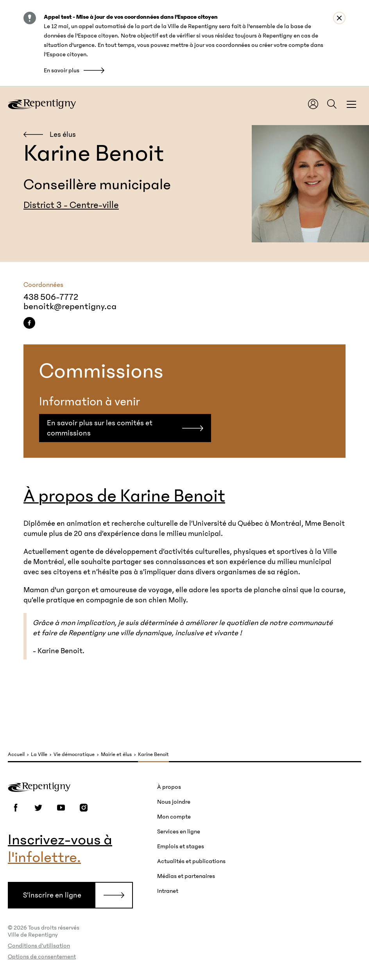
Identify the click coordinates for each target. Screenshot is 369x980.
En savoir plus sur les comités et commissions (100, 428)
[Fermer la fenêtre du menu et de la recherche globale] (351, 104)
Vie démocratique (74, 755)
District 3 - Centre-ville (71, 205)
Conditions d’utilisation (39, 946)
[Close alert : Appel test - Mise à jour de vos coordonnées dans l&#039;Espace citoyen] (339, 18)
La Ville (39, 755)
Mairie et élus (116, 755)
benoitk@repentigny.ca (70, 306)
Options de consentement (42, 957)
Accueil (16, 755)
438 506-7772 (51, 297)
